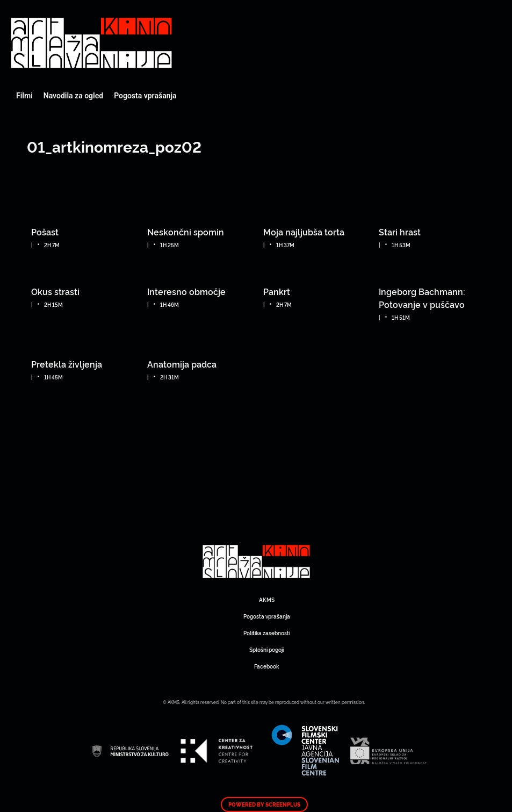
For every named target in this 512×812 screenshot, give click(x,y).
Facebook (266, 666)
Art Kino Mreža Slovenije (91, 43)
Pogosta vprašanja (145, 96)
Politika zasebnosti (267, 633)
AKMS (267, 599)
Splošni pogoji (266, 649)
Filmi (24, 96)
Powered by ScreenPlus (264, 804)
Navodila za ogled (73, 96)
